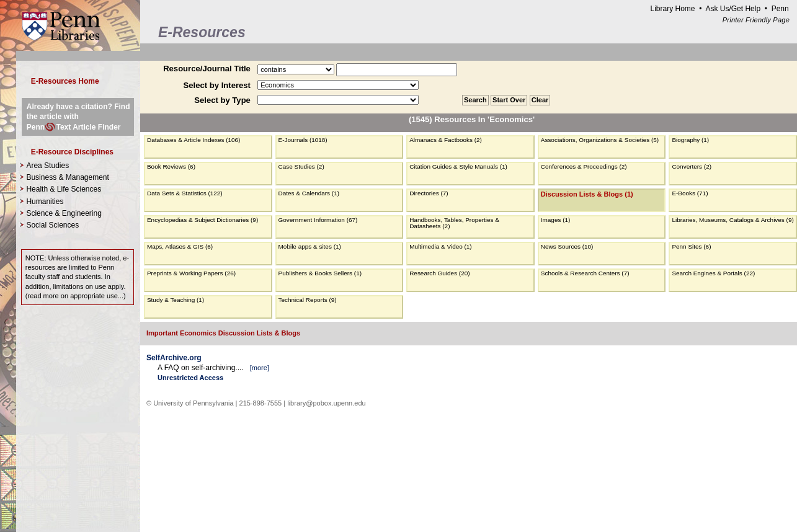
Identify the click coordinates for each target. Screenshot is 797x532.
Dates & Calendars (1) (309, 193)
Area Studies (47, 166)
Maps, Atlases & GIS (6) (180, 246)
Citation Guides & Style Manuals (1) (458, 166)
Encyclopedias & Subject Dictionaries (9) (203, 220)
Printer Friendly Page (756, 20)
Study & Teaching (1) (176, 300)
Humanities (45, 202)
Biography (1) (690, 140)
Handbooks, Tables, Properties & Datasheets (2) (454, 223)
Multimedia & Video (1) (441, 246)
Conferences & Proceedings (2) (584, 166)
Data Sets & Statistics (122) (185, 193)
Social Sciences (52, 225)
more (260, 368)
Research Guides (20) (439, 273)
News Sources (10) (567, 246)
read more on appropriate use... (75, 296)
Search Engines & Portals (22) (713, 273)
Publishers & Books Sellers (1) (320, 273)
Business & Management (67, 177)
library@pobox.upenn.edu (327, 403)
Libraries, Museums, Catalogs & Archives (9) (732, 220)
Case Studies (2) (301, 166)
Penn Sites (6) (691, 246)
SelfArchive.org (174, 358)
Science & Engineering (64, 213)
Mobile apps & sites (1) (310, 246)
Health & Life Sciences (64, 189)
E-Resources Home (65, 81)
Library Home (672, 9)
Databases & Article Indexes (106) (194, 140)
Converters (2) (692, 166)
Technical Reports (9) (308, 300)
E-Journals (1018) (303, 140)
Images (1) (556, 220)
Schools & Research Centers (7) (585, 273)
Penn (780, 9)
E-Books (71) (690, 193)
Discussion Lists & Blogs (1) (587, 194)
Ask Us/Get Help (733, 9)
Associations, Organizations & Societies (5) (600, 140)
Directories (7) (429, 193)
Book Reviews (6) (171, 166)
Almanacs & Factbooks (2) (446, 140)
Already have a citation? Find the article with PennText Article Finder (78, 117)
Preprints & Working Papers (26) (191, 273)
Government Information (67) (318, 220)
